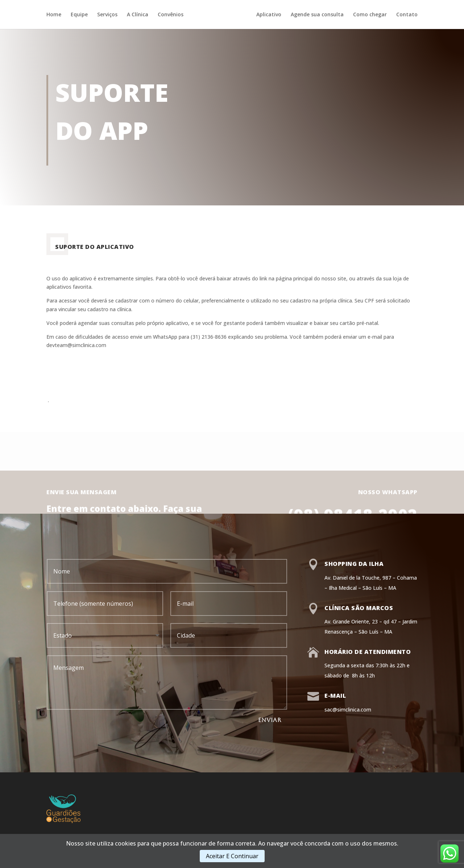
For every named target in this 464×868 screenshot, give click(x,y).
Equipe (79, 15)
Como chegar (370, 15)
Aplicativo (269, 15)
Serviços (107, 15)
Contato (407, 15)
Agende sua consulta (317, 15)
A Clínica (138, 15)
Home (54, 15)
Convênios (171, 15)
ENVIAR (270, 720)
